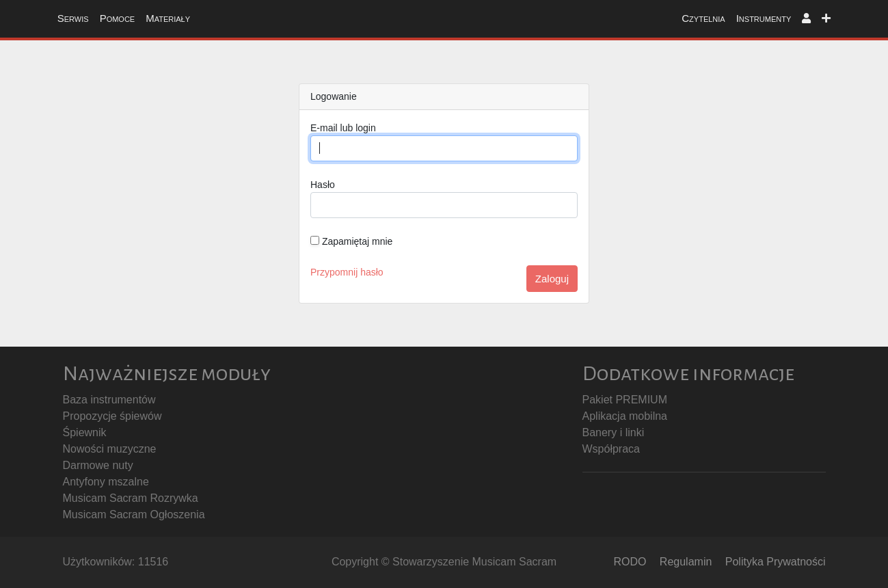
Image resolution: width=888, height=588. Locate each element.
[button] (806, 19)
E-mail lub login (343, 128)
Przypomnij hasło (347, 272)
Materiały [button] (168, 18)
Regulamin (686, 562)
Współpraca (611, 449)
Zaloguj (552, 279)
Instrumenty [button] (764, 18)
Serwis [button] (73, 18)
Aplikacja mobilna (625, 416)
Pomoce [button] (118, 18)
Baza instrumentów (109, 400)
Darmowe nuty (98, 465)
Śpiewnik (85, 432)
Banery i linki (614, 432)
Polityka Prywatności (776, 562)
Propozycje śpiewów (112, 416)
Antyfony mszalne (106, 482)
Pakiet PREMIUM (625, 400)
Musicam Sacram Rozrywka (131, 498)
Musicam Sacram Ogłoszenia (134, 514)
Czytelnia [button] (703, 18)
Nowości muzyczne (110, 449)
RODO (630, 562)
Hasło (323, 185)
